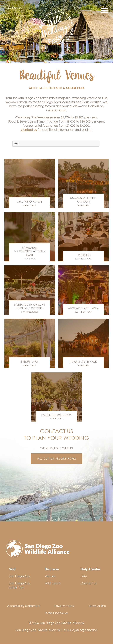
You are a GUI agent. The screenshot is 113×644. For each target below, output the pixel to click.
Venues (50, 576)
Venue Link (30, 183)
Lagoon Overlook (56, 415)
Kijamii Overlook (83, 362)
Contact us (29, 130)
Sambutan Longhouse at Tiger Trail (30, 251)
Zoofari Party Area (83, 308)
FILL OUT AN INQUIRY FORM (56, 459)
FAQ (84, 576)
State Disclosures (57, 613)
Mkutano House (30, 201)
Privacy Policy (64, 606)
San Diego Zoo (83, 259)
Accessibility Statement (24, 606)
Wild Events (12, 8)
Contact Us (89, 583)
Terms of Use (97, 606)
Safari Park (30, 205)
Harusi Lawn (30, 362)
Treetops (83, 255)
